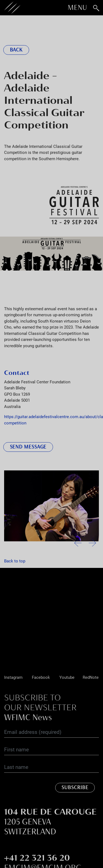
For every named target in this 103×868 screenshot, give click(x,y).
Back (16, 50)
